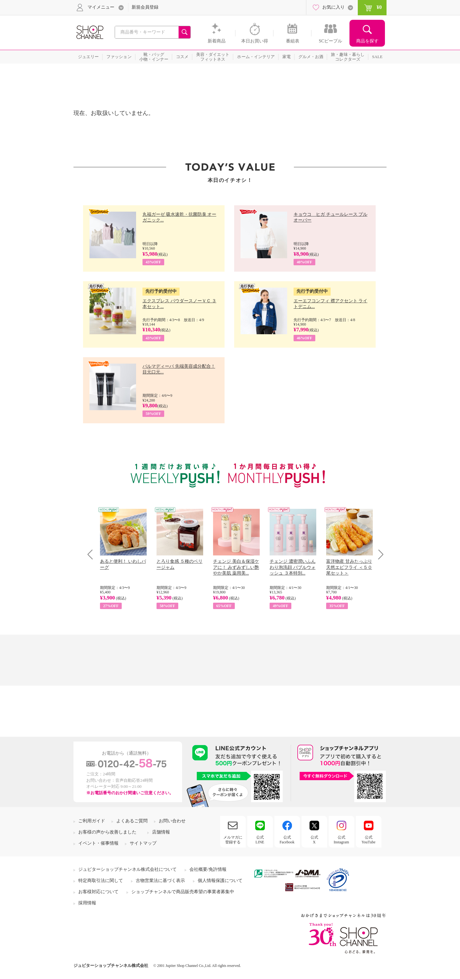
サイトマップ (143, 843)
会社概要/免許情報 (208, 869)
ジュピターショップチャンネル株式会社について (127, 869)
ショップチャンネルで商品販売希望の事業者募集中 (183, 892)
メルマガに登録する (233, 840)
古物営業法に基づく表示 (160, 881)
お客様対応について (98, 892)
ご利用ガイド (92, 821)
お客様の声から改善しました (107, 832)
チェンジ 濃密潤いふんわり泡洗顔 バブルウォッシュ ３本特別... (293, 567)
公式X (314, 840)
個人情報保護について (220, 881)
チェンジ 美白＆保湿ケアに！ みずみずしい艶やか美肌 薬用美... (236, 567)
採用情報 (87, 903)
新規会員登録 (145, 7)
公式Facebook (287, 840)
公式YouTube (369, 840)
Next (379, 554)
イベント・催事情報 (98, 843)
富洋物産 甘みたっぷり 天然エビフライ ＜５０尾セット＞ (349, 567)
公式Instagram (341, 840)
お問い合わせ (172, 821)
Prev (92, 554)
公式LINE (260, 840)
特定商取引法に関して (101, 881)
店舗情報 (161, 832)
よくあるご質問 (132, 821)
